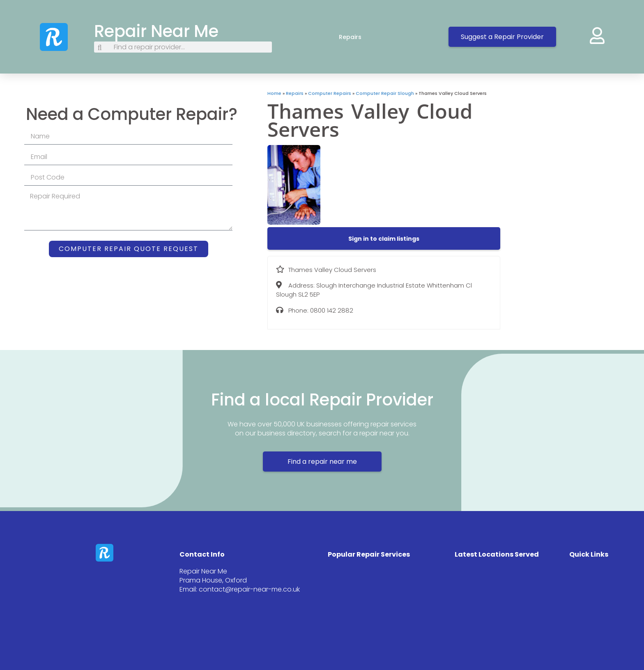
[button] (384, 239)
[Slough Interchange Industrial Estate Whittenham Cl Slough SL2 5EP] (572, 152)
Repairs (358, 37)
